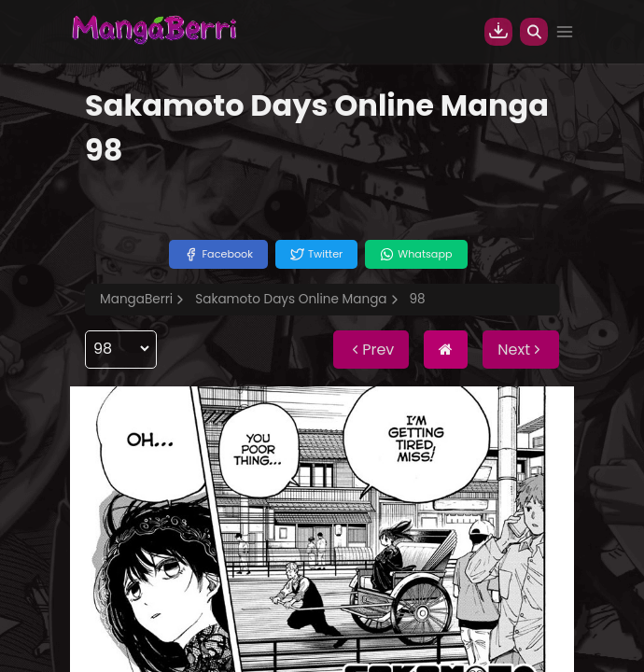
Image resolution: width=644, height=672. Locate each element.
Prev (371, 350)
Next (521, 350)
